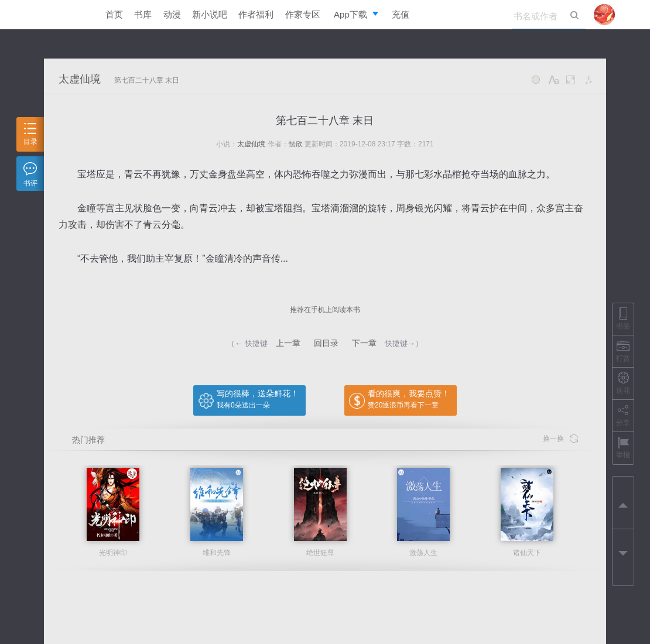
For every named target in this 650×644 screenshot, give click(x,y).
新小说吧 (210, 14)
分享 (623, 415)
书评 (30, 175)
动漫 (172, 14)
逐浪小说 (64, 15)
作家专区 (303, 14)
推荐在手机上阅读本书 (325, 310)
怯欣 (296, 144)
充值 (401, 14)
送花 (623, 383)
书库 (143, 14)
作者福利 (256, 14)
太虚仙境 (80, 79)
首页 (114, 14)
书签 (623, 319)
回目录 (326, 343)
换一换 (560, 439)
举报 (623, 448)
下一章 (364, 343)
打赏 (623, 351)
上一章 (288, 343)
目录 (30, 134)
